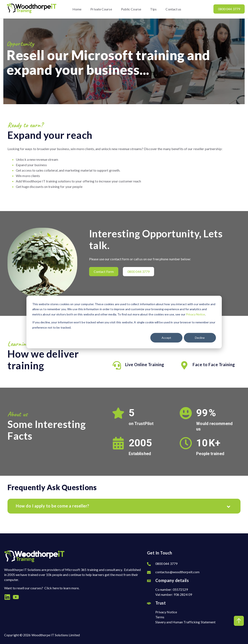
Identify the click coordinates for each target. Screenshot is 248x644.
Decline (200, 338)
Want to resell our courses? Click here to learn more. (42, 588)
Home (77, 9)
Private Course (101, 9)
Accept (166, 338)
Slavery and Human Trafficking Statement (186, 622)
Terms (160, 617)
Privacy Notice (195, 314)
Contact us (174, 9)
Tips (153, 9)
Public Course (131, 9)
